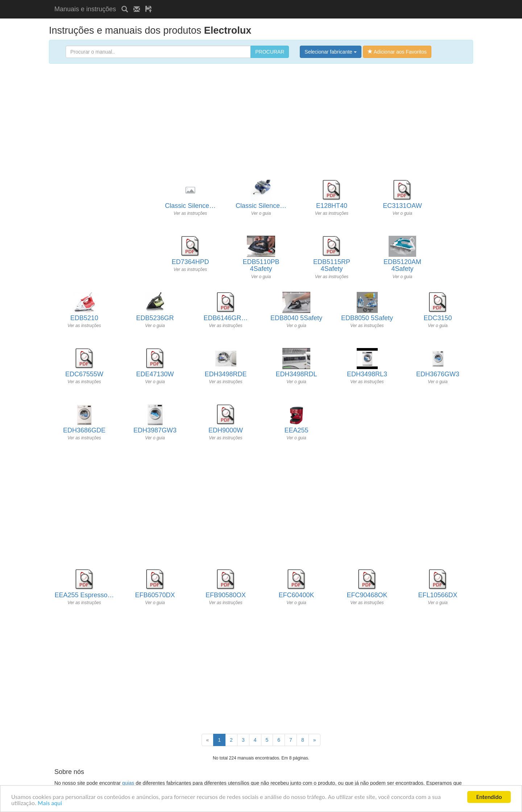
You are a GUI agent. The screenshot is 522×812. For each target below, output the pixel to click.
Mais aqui (50, 803)
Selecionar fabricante (330, 52)
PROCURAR (270, 52)
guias (128, 783)
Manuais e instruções (85, 9)
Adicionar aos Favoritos (397, 52)
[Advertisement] (242, 3)
